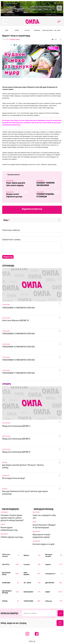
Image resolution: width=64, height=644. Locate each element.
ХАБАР (7, 30)
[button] (59, 22)
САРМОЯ (17, 30)
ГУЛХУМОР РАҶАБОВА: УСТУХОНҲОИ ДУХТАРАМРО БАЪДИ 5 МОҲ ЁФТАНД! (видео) (45, 195)
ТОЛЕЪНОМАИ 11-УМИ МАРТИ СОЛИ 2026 (18, 308)
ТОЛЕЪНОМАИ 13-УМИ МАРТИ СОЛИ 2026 (18, 334)
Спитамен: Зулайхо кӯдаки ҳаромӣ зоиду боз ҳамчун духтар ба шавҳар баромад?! (12, 518)
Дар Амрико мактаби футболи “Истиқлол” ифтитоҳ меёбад (23, 466)
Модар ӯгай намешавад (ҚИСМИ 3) (16, 452)
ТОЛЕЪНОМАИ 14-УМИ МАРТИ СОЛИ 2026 (18, 360)
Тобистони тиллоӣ (47, 30)
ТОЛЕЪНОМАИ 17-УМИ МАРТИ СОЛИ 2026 (18, 373)
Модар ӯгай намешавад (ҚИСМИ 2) (16, 439)
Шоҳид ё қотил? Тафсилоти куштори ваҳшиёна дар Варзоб (15, 195)
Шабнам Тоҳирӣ (15, 39)
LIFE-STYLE (27, 30)
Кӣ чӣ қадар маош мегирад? (14, 478)
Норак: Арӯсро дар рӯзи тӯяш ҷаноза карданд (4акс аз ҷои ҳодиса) (16, 184)
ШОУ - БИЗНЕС (58, 30)
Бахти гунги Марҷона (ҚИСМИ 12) (16, 320)
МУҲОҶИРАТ (37, 30)
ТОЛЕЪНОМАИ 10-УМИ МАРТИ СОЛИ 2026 (18, 347)
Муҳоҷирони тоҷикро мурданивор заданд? (41, 536)
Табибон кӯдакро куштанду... (12, 537)
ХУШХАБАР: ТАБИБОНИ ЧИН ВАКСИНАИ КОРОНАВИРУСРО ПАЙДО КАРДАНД (46, 184)
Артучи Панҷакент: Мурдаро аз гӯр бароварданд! (44, 526)
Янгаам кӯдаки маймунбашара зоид (9, 529)
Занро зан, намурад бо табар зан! (44, 517)
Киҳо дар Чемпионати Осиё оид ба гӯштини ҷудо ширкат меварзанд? (25, 493)
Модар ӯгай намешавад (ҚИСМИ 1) (16, 426)
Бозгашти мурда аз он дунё (44, 544)
